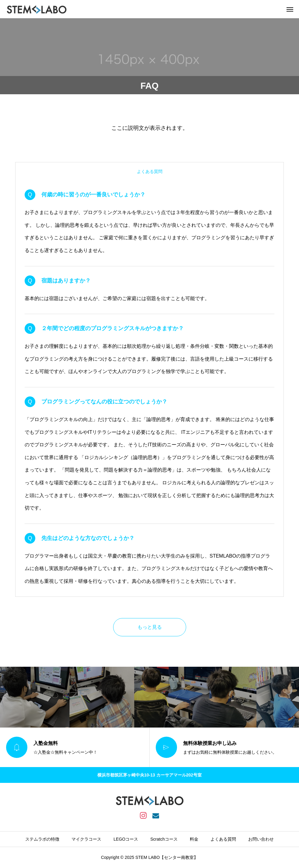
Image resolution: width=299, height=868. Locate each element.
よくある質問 (223, 839)
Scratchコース (164, 839)
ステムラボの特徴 (42, 839)
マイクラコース (86, 839)
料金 (194, 839)
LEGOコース (126, 839)
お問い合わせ (261, 839)
